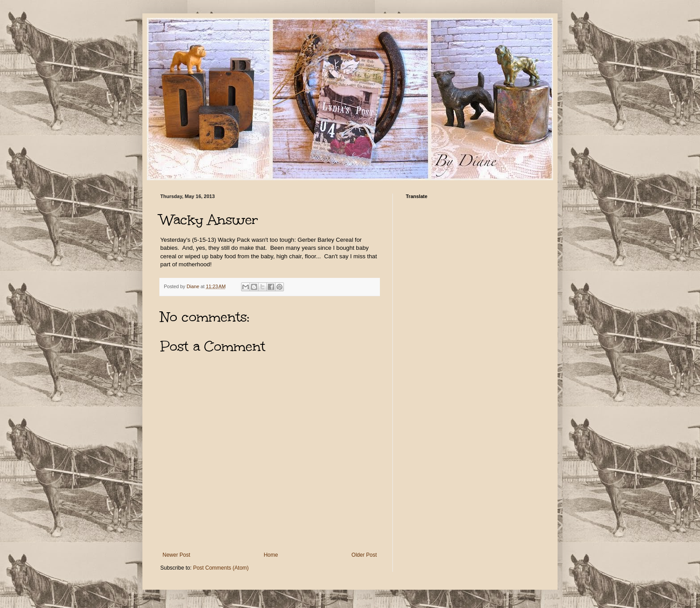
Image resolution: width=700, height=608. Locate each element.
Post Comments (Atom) (221, 568)
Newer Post (176, 555)
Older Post (364, 555)
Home (271, 555)
